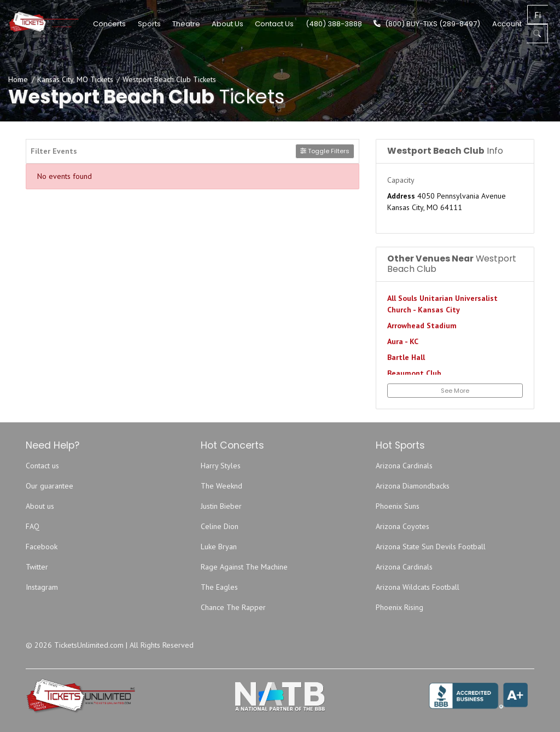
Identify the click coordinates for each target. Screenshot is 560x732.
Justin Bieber (221, 506)
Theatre (210, 23)
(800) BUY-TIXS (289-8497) (451, 23)
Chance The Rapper (233, 607)
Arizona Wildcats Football (418, 587)
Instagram (42, 587)
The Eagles (219, 587)
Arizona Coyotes (402, 526)
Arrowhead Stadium (422, 326)
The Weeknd (221, 486)
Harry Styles (221, 466)
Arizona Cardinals (404, 466)
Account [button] (531, 23)
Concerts (134, 23)
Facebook (42, 547)
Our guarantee (49, 486)
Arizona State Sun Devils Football (431, 547)
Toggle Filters (325, 151)
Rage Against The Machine (244, 567)
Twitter (37, 567)
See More (455, 391)
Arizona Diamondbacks (413, 486)
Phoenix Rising (399, 607)
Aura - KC (403, 341)
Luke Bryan (219, 547)
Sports (173, 23)
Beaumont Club (414, 373)
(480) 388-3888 (358, 23)
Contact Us (299, 23)
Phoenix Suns (398, 506)
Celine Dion (220, 526)
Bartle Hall (406, 357)
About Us (252, 23)
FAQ (33, 526)
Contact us (42, 466)
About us (40, 506)
